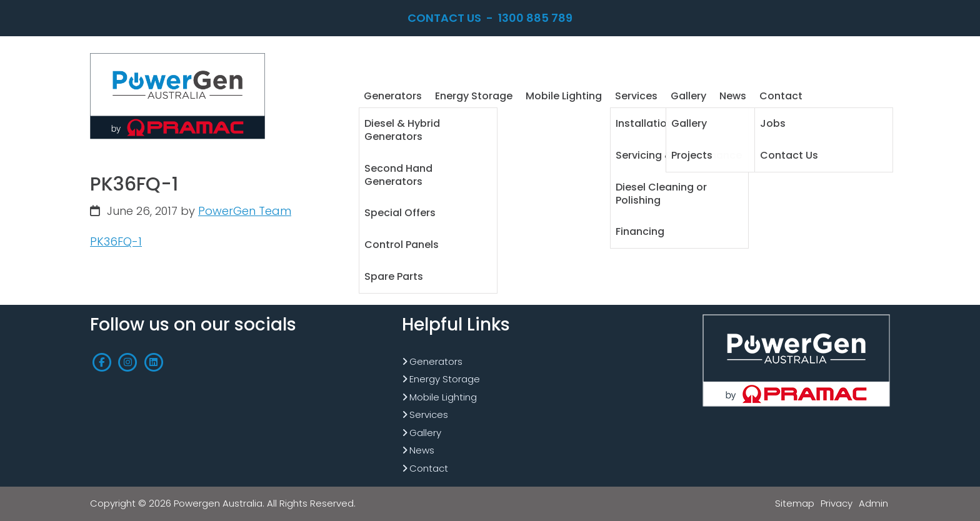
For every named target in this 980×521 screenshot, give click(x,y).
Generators (436, 361)
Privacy (837, 503)
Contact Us (444, 18)
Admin (873, 503)
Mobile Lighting (443, 397)
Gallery (425, 433)
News (422, 450)
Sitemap (795, 503)
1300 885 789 (535, 18)
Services (429, 414)
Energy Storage (445, 379)
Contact (429, 468)
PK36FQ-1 (116, 241)
